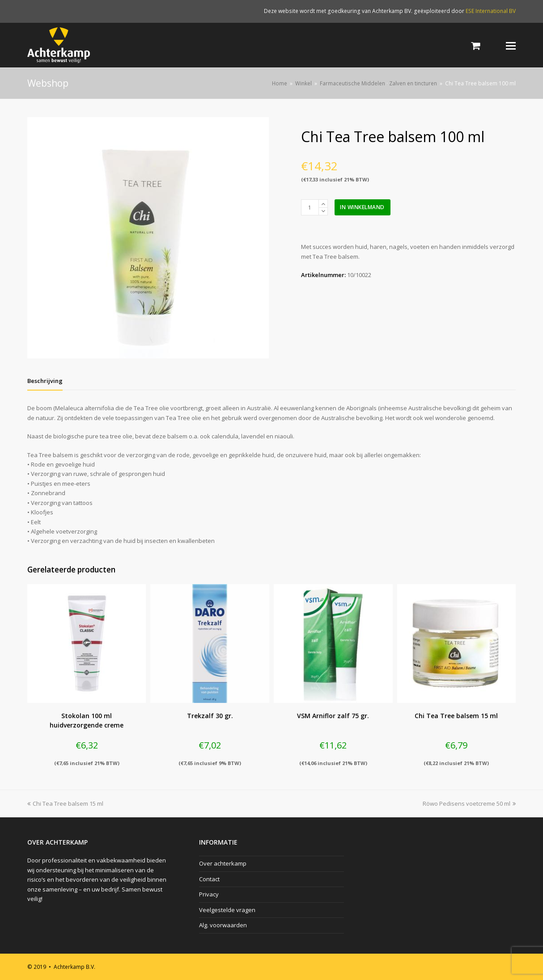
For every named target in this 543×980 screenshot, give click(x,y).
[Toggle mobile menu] (511, 45)
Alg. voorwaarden (223, 925)
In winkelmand (362, 207)
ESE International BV (491, 11)
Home (280, 83)
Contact (209, 879)
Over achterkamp (223, 863)
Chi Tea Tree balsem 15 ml (65, 803)
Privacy (209, 894)
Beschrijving (45, 381)
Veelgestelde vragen (227, 910)
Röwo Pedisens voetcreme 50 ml (469, 803)
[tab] (45, 381)
